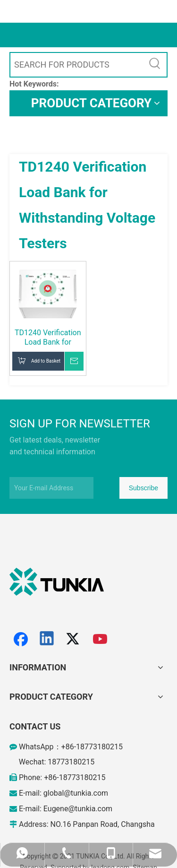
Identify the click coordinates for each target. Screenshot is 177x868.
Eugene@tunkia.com (78, 809)
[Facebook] (21, 639)
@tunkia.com (86, 793)
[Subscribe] (143, 488)
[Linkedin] (47, 639)
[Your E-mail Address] (51, 488)
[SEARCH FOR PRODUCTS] (77, 65)
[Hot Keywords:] (155, 65)
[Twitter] (74, 639)
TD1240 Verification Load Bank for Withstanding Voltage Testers (48, 338)
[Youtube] (101, 639)
